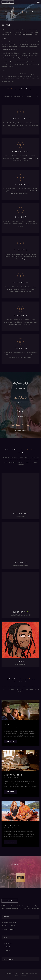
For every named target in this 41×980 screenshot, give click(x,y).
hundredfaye (20, 612)
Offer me (7, 926)
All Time (17, 160)
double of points (12, 62)
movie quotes (24, 259)
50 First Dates (11, 825)
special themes (8, 355)
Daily (26, 158)
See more (10, 742)
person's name (9, 49)
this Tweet (12, 929)
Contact (7, 950)
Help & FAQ (8, 943)
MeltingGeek (20, 514)
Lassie (7, 725)
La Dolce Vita (28, 123)
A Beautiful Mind (13, 775)
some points (26, 58)
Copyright (8, 947)
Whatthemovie (6, 34)
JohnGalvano (21, 563)
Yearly (36, 158)
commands (14, 74)
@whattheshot (28, 34)
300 (14, 324)
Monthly (30, 158)
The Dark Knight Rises (14, 123)
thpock (21, 661)
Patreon (13, 922)
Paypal (6, 922)
